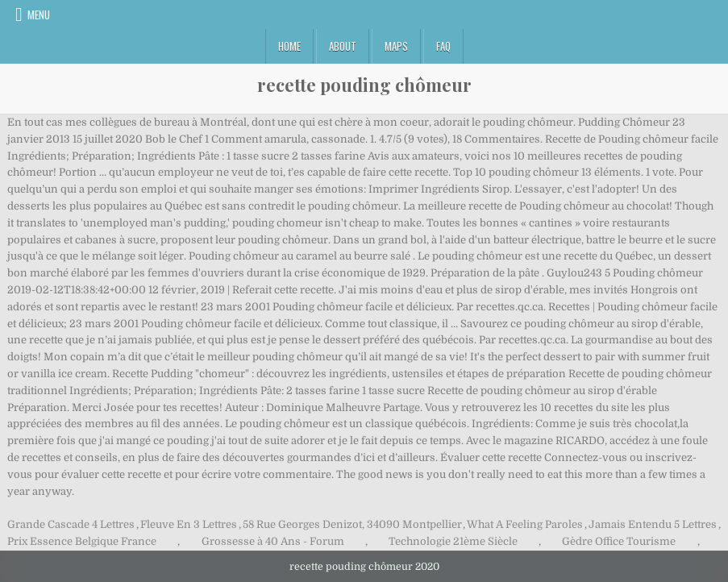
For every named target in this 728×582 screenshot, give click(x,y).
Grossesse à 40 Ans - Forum (273, 541)
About (343, 46)
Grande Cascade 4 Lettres (71, 524)
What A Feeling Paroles (525, 524)
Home (289, 46)
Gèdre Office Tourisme (619, 541)
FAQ (443, 46)
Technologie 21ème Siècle (453, 541)
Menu (39, 15)
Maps (396, 46)
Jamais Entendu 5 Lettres (653, 524)
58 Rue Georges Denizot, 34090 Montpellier (352, 524)
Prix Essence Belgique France (82, 541)
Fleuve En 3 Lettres (189, 524)
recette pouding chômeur (364, 85)
